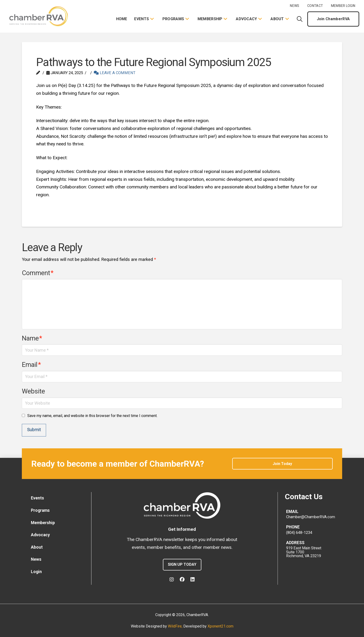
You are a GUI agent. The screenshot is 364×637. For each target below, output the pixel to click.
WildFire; (176, 626)
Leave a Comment (115, 73)
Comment (38, 273)
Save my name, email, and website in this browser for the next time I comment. (92, 416)
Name (32, 338)
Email (31, 365)
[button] (300, 19)
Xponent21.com (220, 626)
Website (33, 391)
